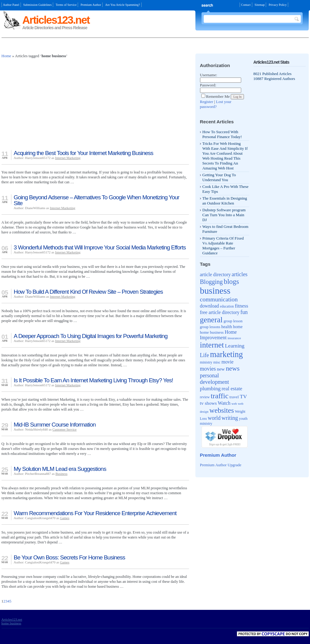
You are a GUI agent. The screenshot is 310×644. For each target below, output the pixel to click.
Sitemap (260, 5)
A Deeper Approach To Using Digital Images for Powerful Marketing (91, 336)
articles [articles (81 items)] (239, 274)
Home (6, 56)
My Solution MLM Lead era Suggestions (60, 469)
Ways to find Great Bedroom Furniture (226, 229)
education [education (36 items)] (227, 306)
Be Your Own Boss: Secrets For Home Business (70, 557)
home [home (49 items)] (238, 327)
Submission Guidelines (38, 5)
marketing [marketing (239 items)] (226, 354)
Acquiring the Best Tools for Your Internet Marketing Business (84, 153)
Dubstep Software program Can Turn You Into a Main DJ (224, 215)
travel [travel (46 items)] (234, 397)
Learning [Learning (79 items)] (235, 346)
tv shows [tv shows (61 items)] (208, 403)
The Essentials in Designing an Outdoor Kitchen (225, 201)
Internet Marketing (68, 158)
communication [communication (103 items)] (219, 299)
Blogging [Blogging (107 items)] (211, 282)
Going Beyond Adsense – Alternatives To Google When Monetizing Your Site (97, 200)
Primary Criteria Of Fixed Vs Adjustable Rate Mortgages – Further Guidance (223, 246)
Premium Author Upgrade (221, 465)
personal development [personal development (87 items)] (215, 379)
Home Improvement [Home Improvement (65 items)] (218, 335)
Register (207, 102)
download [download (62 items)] (210, 306)
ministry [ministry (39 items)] (206, 362)
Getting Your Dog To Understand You (219, 177)
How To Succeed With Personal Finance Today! (222, 134)
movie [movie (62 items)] (228, 362)
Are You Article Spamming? (122, 5)
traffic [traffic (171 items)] (220, 396)
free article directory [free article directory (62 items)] (220, 312)
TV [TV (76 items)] (243, 396)
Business (61, 474)
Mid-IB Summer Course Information (55, 425)
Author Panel (11, 5)
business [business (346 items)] (215, 291)
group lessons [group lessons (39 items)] (210, 327)
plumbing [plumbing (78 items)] (210, 388)
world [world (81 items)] (214, 418)
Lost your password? (216, 104)
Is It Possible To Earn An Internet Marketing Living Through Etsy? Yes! (94, 380)
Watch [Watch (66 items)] (224, 403)
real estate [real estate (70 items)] (232, 389)
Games (65, 518)
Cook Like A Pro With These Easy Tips (226, 189)
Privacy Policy (278, 5)
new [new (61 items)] (221, 369)
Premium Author (91, 5)
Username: (209, 75)
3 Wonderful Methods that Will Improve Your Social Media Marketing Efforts (100, 247)
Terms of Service (66, 5)
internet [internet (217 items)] (212, 345)
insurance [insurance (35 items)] (234, 338)
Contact (246, 5)
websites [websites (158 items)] (222, 410)
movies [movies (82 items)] (208, 369)
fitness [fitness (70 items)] (241, 306)
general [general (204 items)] (211, 320)
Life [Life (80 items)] (205, 355)
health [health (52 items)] (227, 327)
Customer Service (65, 429)
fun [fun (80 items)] (244, 312)
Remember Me (216, 96)
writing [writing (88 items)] (230, 418)
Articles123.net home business (12, 621)
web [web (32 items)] (234, 404)
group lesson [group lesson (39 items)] (233, 321)
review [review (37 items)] (205, 397)
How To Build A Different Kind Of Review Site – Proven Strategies (88, 292)
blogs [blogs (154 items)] (231, 282)
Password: (208, 85)
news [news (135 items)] (233, 368)
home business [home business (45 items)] (212, 332)
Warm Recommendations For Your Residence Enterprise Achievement (95, 513)
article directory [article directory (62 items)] (215, 274)
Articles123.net (56, 20)
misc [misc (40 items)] (217, 362)
